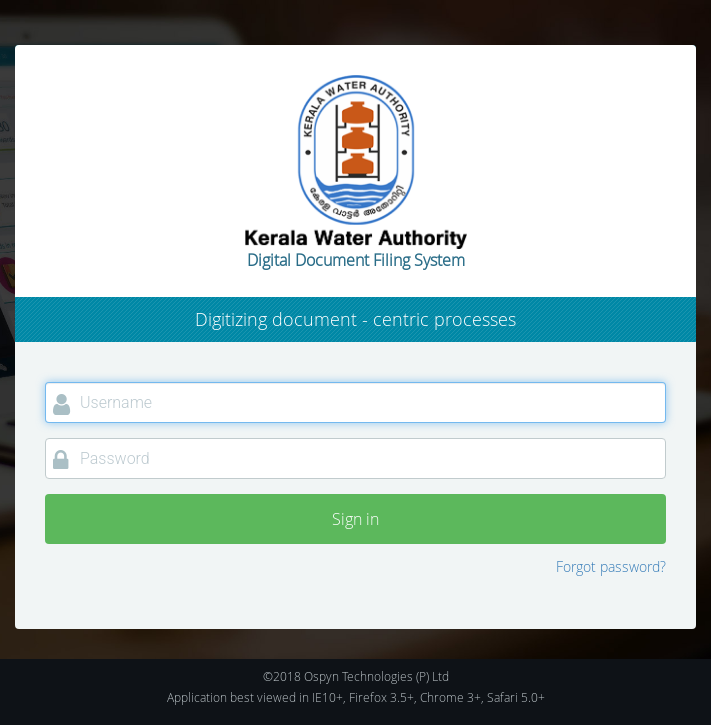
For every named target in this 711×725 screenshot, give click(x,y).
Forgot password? (611, 566)
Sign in (355, 519)
